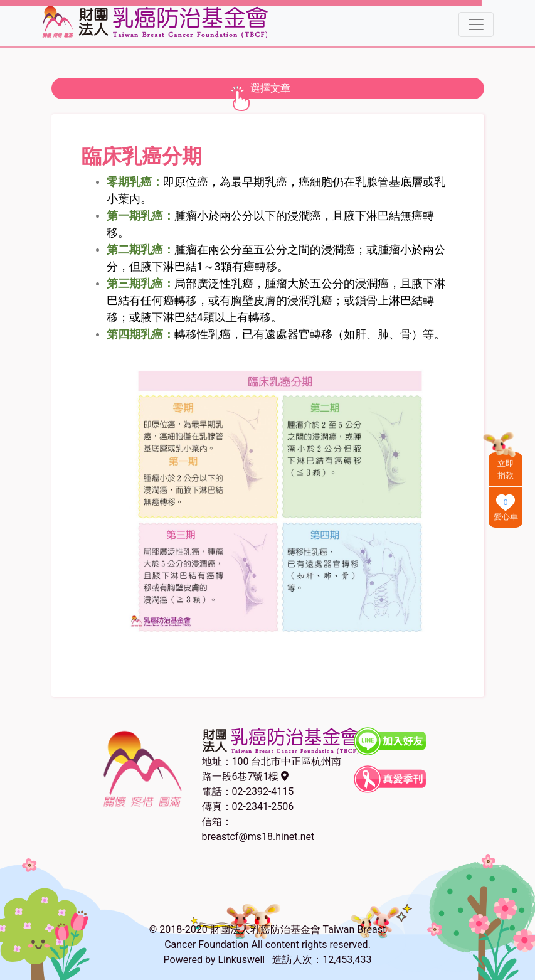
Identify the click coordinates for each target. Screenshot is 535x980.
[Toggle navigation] (476, 24)
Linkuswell (241, 960)
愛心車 (506, 517)
